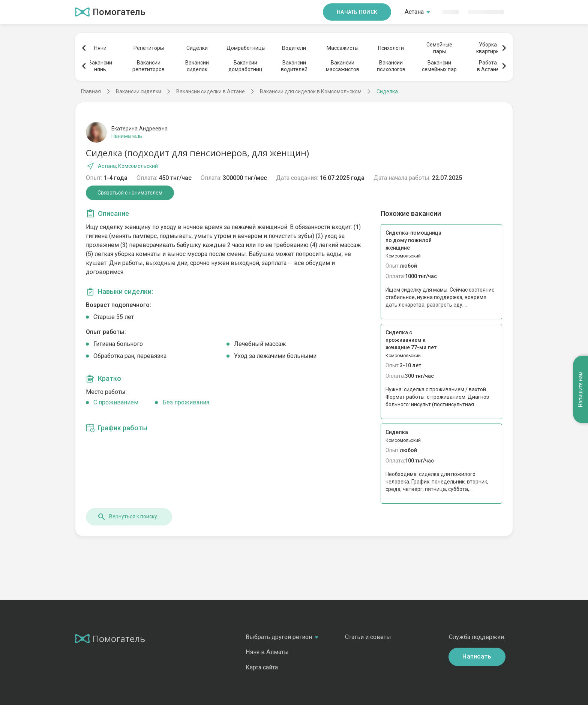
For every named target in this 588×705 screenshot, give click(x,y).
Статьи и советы (368, 637)
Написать (477, 656)
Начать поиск (357, 12)
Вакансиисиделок (197, 66)
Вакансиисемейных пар (439, 66)
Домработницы (246, 48)
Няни (100, 48)
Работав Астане (488, 66)
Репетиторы (149, 48)
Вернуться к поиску (127, 517)
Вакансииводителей (294, 66)
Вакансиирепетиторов (148, 66)
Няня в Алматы (267, 652)
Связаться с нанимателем (130, 193)
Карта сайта (262, 667)
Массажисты (343, 48)
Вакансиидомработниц (245, 66)
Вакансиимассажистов (343, 66)
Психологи (391, 48)
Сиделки (197, 48)
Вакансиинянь (100, 66)
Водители (294, 48)
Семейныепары (439, 48)
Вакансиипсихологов (391, 66)
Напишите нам (580, 389)
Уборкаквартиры (488, 48)
